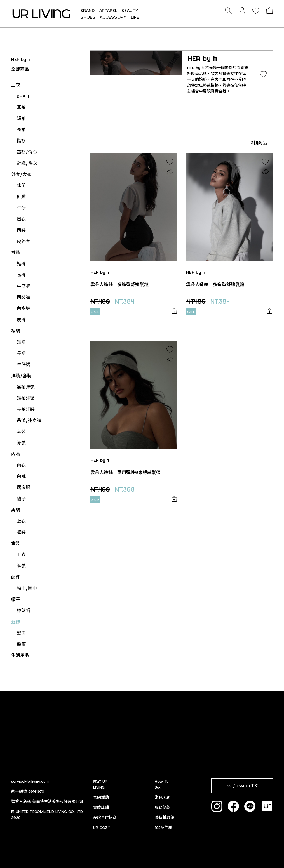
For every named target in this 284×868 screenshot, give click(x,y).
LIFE (135, 17)
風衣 (21, 219)
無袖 (21, 107)
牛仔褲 (24, 286)
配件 (16, 577)
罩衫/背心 (27, 152)
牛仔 (21, 208)
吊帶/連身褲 (29, 420)
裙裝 (16, 331)
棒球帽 (24, 610)
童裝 (16, 543)
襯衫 (21, 141)
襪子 (21, 498)
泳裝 (21, 443)
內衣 (21, 465)
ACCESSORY (113, 17)
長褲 (21, 275)
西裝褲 (24, 297)
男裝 (16, 510)
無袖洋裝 (26, 387)
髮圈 (21, 633)
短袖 (21, 118)
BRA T (23, 96)
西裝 (21, 230)
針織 (21, 196)
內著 (16, 454)
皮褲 (21, 319)
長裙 (21, 353)
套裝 (21, 431)
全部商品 (20, 69)
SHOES (88, 17)
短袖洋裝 (26, 398)
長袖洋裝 (26, 409)
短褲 (21, 264)
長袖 (21, 129)
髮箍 (21, 644)
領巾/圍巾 (27, 588)
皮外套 (24, 241)
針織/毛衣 (27, 163)
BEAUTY (130, 10)
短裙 (21, 342)
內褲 (21, 476)
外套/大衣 (21, 174)
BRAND (88, 10)
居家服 (24, 487)
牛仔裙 (24, 364)
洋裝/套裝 (21, 375)
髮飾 (16, 621)
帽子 (16, 599)
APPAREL (108, 10)
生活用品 (20, 655)
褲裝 (16, 252)
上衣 (16, 85)
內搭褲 (24, 308)
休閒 (21, 185)
